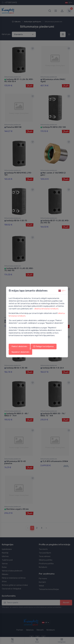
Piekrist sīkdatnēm (19, 346)
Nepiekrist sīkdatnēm (20, 352)
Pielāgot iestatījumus (43, 346)
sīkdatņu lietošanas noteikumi (46, 309)
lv (61, 291)
